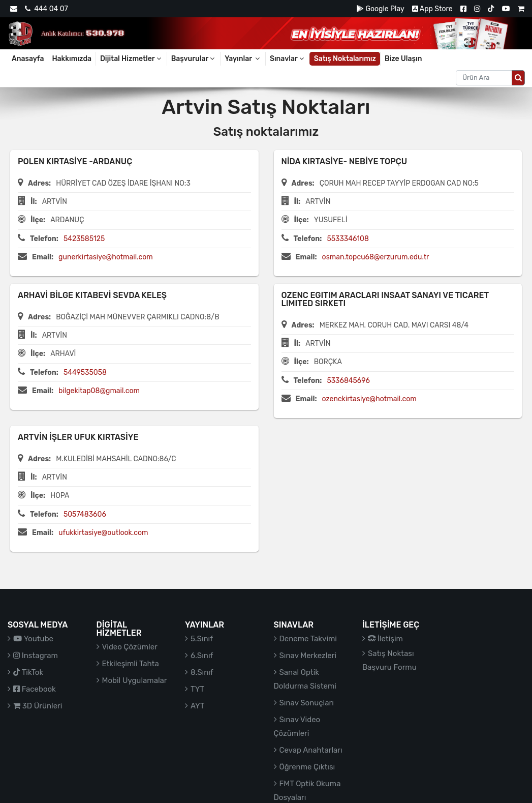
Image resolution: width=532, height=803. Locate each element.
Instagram (36, 656)
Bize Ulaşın (403, 59)
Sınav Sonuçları (307, 703)
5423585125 (84, 239)
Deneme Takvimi (308, 639)
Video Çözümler (130, 647)
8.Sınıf (202, 672)
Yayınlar (243, 59)
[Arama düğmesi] (518, 78)
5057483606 (85, 514)
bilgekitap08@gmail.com (99, 391)
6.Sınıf (202, 656)
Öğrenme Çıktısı (307, 767)
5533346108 (348, 239)
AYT (197, 706)
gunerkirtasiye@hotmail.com (106, 257)
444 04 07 (46, 9)
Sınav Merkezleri (308, 656)
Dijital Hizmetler (131, 59)
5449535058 (85, 373)
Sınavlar (288, 59)
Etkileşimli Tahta (131, 664)
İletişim (385, 639)
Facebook (35, 689)
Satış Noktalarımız (345, 59)
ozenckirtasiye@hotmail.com (369, 399)
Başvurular (194, 59)
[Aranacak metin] (484, 78)
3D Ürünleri (38, 706)
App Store (432, 9)
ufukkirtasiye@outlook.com (103, 533)
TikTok (28, 672)
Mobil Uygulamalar (135, 680)
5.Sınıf (202, 639)
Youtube (33, 639)
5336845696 (348, 381)
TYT (197, 689)
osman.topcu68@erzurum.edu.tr (376, 257)
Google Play (380, 9)
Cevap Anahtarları (311, 750)
